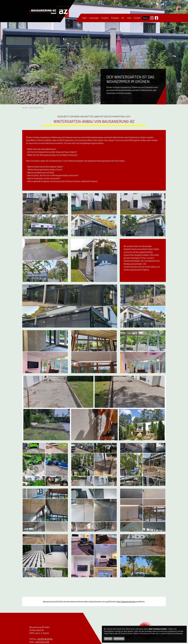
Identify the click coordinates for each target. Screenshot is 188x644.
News (145, 18)
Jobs (129, 18)
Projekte (105, 18)
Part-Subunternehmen (126, 601)
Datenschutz (119, 639)
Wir (123, 18)
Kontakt (137, 18)
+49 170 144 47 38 (42, 642)
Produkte (115, 18)
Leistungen (94, 18)
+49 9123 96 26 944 (45, 639)
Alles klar (108, 639)
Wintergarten (36, 108)
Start (84, 18)
